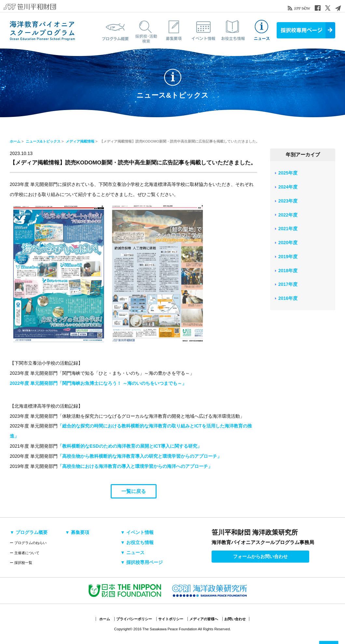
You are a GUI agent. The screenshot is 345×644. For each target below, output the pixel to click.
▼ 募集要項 (77, 532)
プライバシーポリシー (134, 619)
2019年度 (288, 257)
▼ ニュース (132, 553)
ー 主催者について (25, 553)
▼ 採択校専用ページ (142, 562)
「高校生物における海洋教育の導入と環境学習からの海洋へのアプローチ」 (135, 466)
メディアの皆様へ (204, 619)
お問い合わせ (235, 619)
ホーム (15, 141)
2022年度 (288, 215)
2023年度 (288, 201)
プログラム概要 (116, 30)
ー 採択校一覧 (21, 563)
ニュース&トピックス (262, 30)
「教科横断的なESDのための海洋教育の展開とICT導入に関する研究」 (130, 446)
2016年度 (288, 298)
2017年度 (288, 284)
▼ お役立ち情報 (137, 542)
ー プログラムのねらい (28, 543)
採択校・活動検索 (145, 30)
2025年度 (288, 173)
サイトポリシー (171, 619)
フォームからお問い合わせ (260, 556)
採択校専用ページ (306, 30)
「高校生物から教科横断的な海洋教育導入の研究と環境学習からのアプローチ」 (140, 456)
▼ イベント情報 (137, 532)
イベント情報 (203, 30)
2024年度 (288, 187)
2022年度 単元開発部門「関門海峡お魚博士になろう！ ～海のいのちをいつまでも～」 (98, 383)
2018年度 (288, 271)
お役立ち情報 (233, 30)
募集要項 (174, 30)
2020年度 (288, 243)
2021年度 (288, 229)
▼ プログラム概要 (29, 532)
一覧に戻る (134, 491)
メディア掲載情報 (80, 141)
